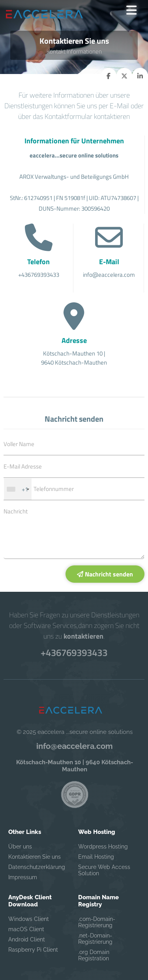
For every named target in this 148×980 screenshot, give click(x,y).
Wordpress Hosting (103, 847)
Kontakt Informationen (74, 51)
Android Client (27, 939)
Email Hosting (96, 857)
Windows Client (29, 919)
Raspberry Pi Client (33, 950)
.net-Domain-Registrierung (95, 939)
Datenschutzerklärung (37, 867)
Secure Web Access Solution (104, 870)
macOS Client (26, 929)
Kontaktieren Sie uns (35, 857)
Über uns (20, 847)
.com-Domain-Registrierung (97, 922)
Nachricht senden (105, 574)
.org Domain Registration (94, 955)
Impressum (23, 877)
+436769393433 (74, 653)
